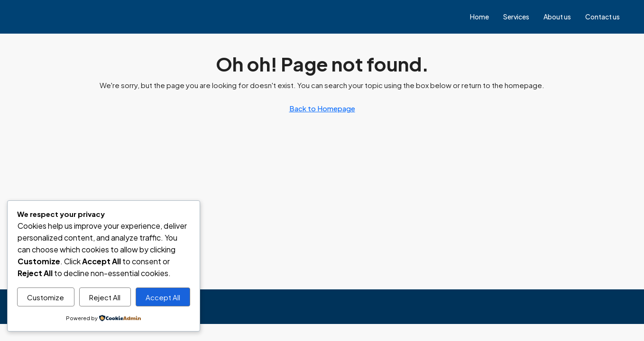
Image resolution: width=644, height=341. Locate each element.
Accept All (163, 297)
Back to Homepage (322, 108)
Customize (46, 297)
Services (516, 17)
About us (557, 17)
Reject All (105, 297)
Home (479, 17)
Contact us (603, 17)
